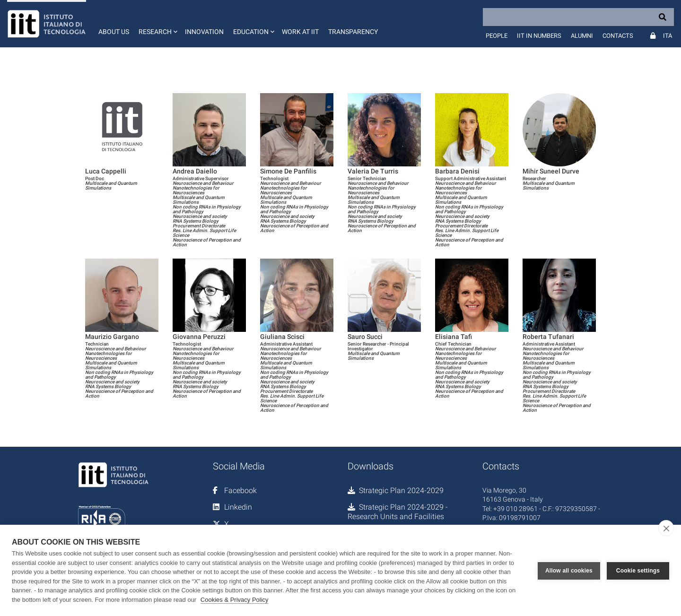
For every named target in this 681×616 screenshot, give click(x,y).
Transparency (353, 32)
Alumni (582, 36)
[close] (666, 528)
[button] (157, 24)
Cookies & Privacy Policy (235, 600)
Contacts (618, 36)
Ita (668, 36)
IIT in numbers (539, 36)
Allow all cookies (569, 571)
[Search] (578, 17)
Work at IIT (300, 32)
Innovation (204, 32)
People (497, 36)
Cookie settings (638, 571)
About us (114, 32)
